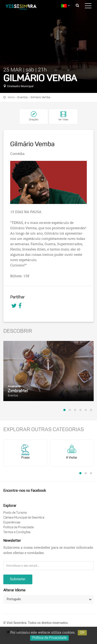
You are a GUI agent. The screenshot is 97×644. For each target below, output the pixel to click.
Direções (34, 120)
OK (82, 633)
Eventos (23, 97)
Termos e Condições (17, 532)
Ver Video (63, 116)
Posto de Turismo (15, 513)
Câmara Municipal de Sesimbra (24, 518)
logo (24, 8)
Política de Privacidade (18, 528)
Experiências (12, 523)
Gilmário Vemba (40, 97)
